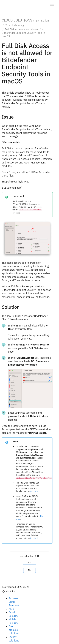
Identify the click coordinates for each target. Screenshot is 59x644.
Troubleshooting (15, 25)
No (30, 570)
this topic (34, 491)
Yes (29, 562)
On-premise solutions (14, 630)
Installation (42, 21)
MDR (11, 609)
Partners (13, 598)
